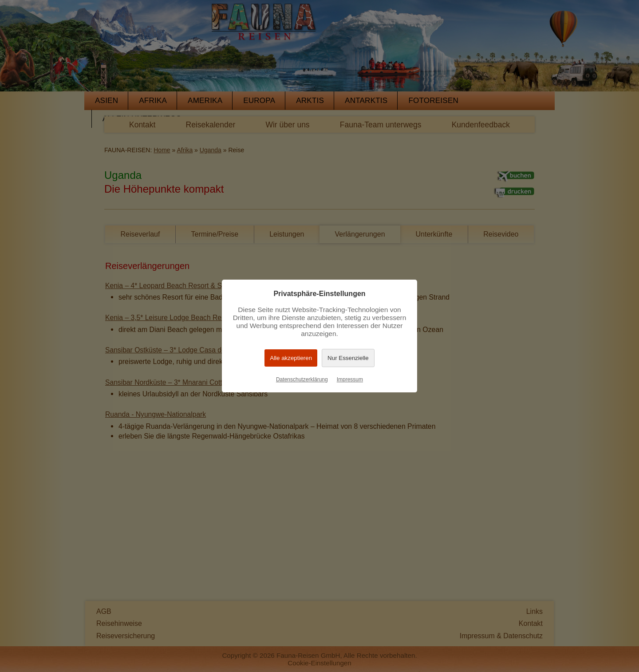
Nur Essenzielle (348, 358)
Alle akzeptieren (291, 358)
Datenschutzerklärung (302, 379)
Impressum (350, 379)
